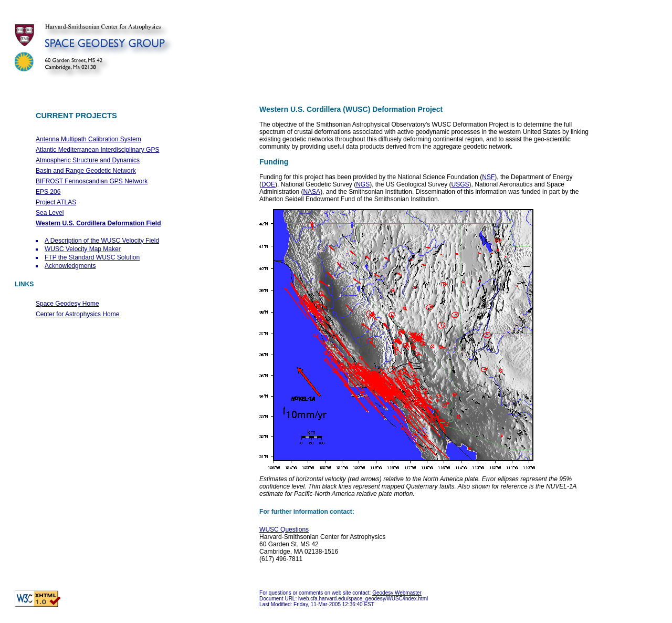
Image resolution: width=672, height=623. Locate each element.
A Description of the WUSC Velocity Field (102, 241)
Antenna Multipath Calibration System (88, 139)
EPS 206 (48, 192)
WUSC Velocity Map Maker (83, 249)
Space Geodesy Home (67, 304)
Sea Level (50, 213)
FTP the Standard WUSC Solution (92, 257)
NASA (312, 192)
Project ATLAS (56, 202)
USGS (460, 184)
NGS (363, 184)
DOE (268, 184)
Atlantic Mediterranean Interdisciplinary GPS (97, 150)
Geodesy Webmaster (397, 593)
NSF (488, 177)
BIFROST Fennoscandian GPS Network (92, 181)
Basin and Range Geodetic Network (86, 171)
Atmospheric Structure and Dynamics (88, 160)
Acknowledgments (70, 266)
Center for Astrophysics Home (77, 314)
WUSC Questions (284, 529)
